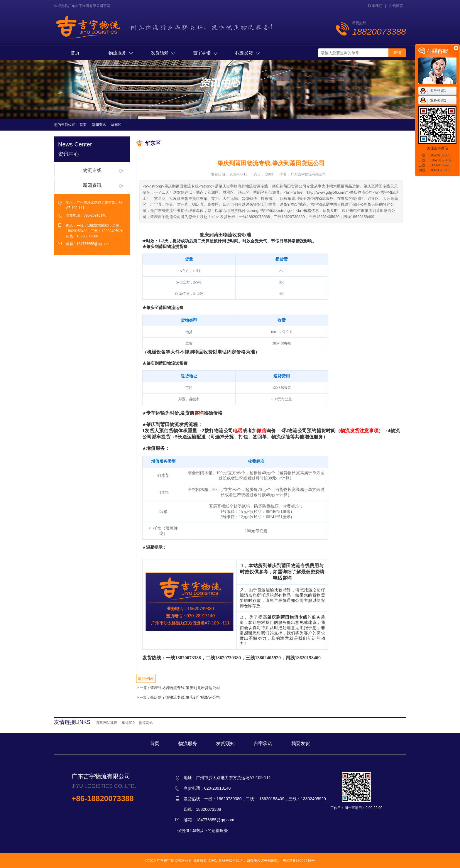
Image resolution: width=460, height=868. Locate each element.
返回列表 (146, 678)
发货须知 (163, 53)
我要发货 (247, 53)
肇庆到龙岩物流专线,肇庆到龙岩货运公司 (185, 688)
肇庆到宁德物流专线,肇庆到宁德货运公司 (185, 697)
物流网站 (146, 723)
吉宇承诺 (205, 53)
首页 (75, 53)
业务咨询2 (438, 100)
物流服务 (121, 53)
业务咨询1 (438, 91)
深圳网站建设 (107, 723)
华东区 (116, 125)
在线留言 (396, 6)
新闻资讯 (99, 125)
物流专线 (92, 170)
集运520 (128, 723)
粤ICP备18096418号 (299, 861)
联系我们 (375, 6)
